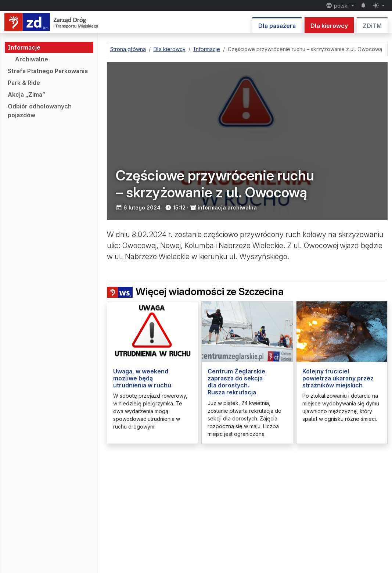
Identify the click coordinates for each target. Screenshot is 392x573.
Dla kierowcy (329, 26)
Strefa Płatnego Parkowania (48, 71)
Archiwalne (32, 59)
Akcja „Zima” (26, 94)
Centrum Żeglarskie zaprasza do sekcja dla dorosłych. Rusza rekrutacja (236, 382)
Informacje (24, 47)
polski (338, 6)
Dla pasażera (277, 26)
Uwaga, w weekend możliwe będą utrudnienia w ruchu (142, 378)
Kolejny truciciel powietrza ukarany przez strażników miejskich (338, 378)
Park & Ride (24, 83)
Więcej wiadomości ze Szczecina (195, 292)
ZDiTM (372, 26)
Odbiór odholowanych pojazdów (40, 111)
